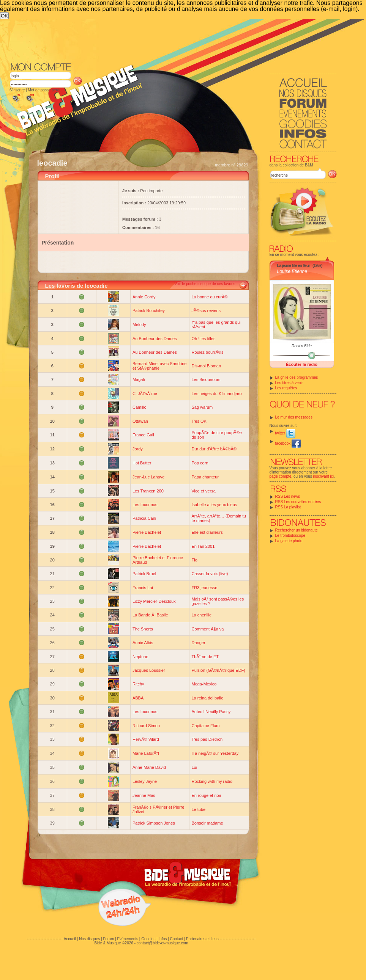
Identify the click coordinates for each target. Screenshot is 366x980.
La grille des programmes (297, 377)
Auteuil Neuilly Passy (211, 712)
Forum (108, 939)
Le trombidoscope (290, 535)
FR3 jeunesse (204, 588)
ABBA (138, 698)
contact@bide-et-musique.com (162, 943)
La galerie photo (289, 541)
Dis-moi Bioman (206, 366)
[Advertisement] (81, 104)
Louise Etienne (292, 271)
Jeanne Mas (144, 795)
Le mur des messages (294, 417)
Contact (176, 939)
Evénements (128, 939)
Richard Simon (146, 726)
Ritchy (138, 684)
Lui (194, 767)
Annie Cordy (144, 297)
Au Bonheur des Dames (155, 339)
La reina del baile (207, 698)
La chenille (201, 615)
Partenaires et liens (202, 939)
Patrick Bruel (144, 574)
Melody (139, 325)
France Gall (143, 435)
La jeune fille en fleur (293, 265)
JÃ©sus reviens (206, 310)
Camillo (140, 407)
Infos (163, 939)
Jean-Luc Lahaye (148, 477)
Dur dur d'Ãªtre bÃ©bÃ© (214, 449)
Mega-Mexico (204, 684)
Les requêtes (286, 388)
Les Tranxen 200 (148, 491)
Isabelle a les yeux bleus (214, 505)
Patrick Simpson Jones (154, 823)
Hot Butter (142, 463)
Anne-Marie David (149, 767)
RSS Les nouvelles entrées (298, 502)
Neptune (140, 657)
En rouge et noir (206, 795)
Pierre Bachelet (147, 532)
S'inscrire (17, 90)
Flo (194, 560)
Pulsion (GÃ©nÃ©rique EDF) (218, 670)
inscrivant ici (323, 476)
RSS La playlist (288, 507)
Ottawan (140, 421)
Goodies (148, 939)
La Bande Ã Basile (150, 615)
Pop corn (200, 463)
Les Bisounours (206, 379)
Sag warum (202, 407)
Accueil (70, 939)
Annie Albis (143, 643)
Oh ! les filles (203, 339)
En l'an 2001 (203, 546)
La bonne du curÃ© (209, 297)
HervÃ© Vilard (146, 739)
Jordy (138, 449)
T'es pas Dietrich (207, 739)
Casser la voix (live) (210, 574)
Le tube (198, 809)
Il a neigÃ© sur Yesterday (215, 753)
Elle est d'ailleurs (207, 532)
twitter (285, 433)
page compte (281, 476)
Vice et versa (203, 491)
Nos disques (89, 939)
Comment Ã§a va (207, 629)
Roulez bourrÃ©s (207, 352)
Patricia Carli (144, 518)
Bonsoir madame (207, 823)
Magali (139, 379)
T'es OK (199, 421)
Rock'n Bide (302, 346)
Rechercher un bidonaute (297, 530)
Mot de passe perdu (44, 90)
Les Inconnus (145, 505)
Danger (198, 643)
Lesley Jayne (145, 781)
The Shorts (143, 629)
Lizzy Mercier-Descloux (154, 601)
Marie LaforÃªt (146, 753)
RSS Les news (288, 496)
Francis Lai (143, 588)
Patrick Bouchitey (149, 310)
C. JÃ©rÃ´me (145, 394)
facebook (288, 443)
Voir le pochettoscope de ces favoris (205, 284)
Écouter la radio (302, 364)
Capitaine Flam (205, 726)
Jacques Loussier (149, 670)
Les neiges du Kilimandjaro (216, 394)
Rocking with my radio (212, 781)
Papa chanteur (205, 477)
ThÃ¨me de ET (205, 657)
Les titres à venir (289, 383)
